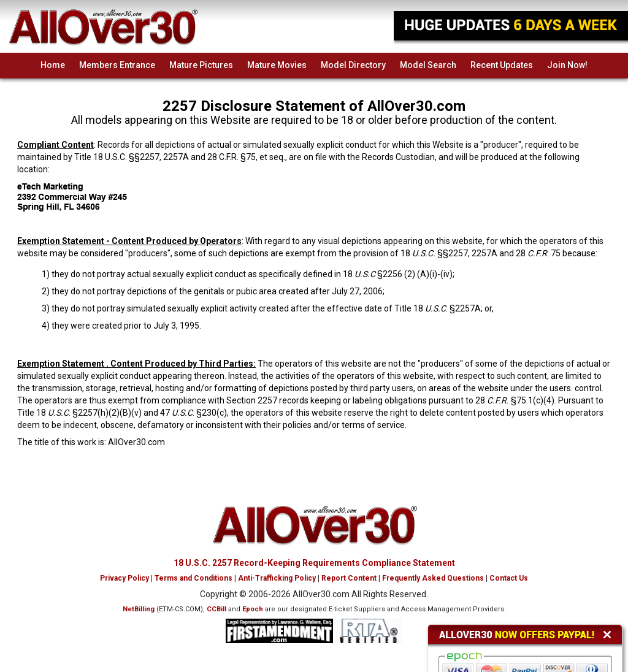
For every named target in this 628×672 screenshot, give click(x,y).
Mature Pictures (201, 65)
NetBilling (139, 609)
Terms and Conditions (193, 578)
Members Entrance (117, 65)
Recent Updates (502, 65)
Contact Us (509, 578)
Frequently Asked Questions (433, 578)
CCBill (216, 609)
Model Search (428, 65)
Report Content (349, 578)
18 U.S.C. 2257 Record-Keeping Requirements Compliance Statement (314, 563)
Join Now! (567, 65)
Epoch (253, 609)
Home (53, 65)
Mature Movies (277, 65)
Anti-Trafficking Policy (277, 578)
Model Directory (353, 65)
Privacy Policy (124, 578)
